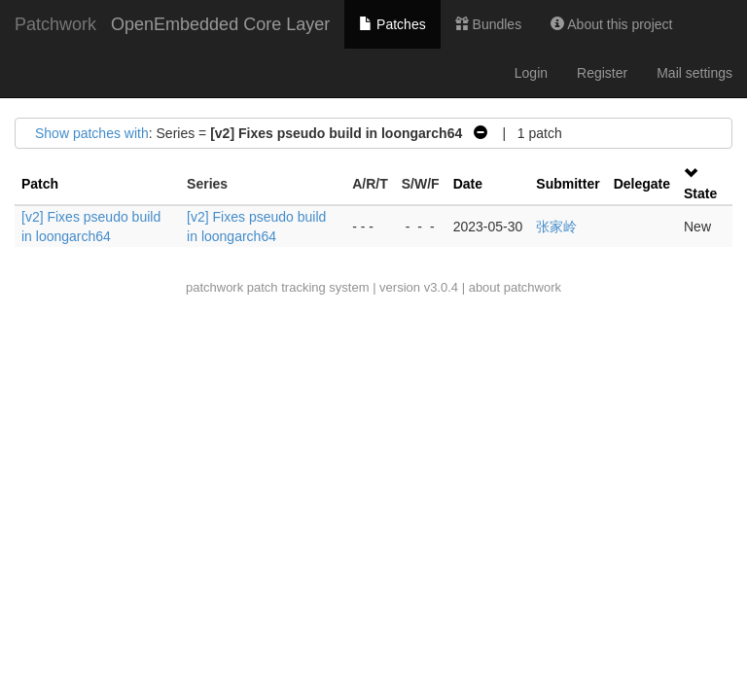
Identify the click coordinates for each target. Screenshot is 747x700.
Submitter (568, 184)
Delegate (642, 184)
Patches (392, 24)
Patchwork (55, 24)
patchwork (214, 287)
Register (602, 73)
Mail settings (694, 73)
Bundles (488, 24)
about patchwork (515, 287)
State (700, 193)
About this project (611, 24)
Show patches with (92, 133)
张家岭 (556, 227)
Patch (40, 184)
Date (468, 184)
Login (531, 73)
